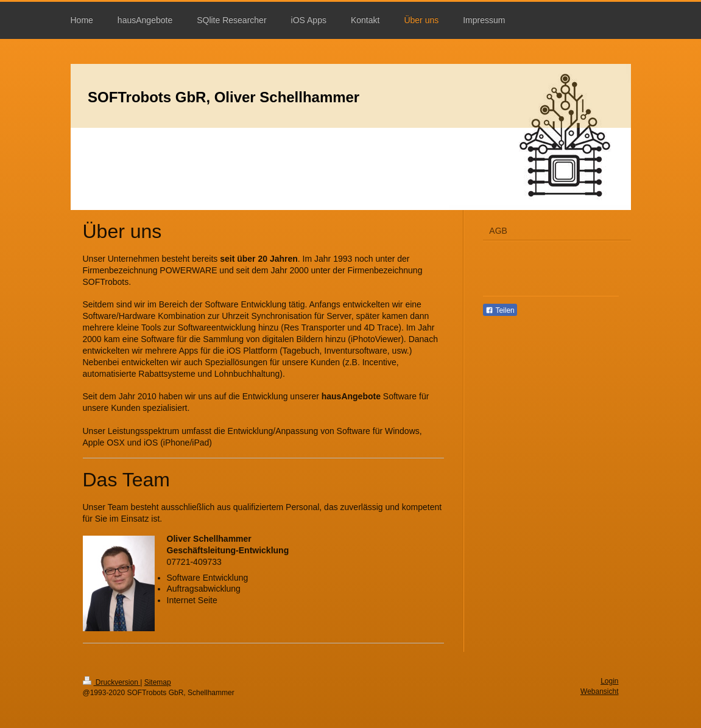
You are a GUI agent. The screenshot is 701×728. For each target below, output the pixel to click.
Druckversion (112, 682)
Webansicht (599, 691)
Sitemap (158, 682)
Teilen (500, 310)
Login (609, 681)
